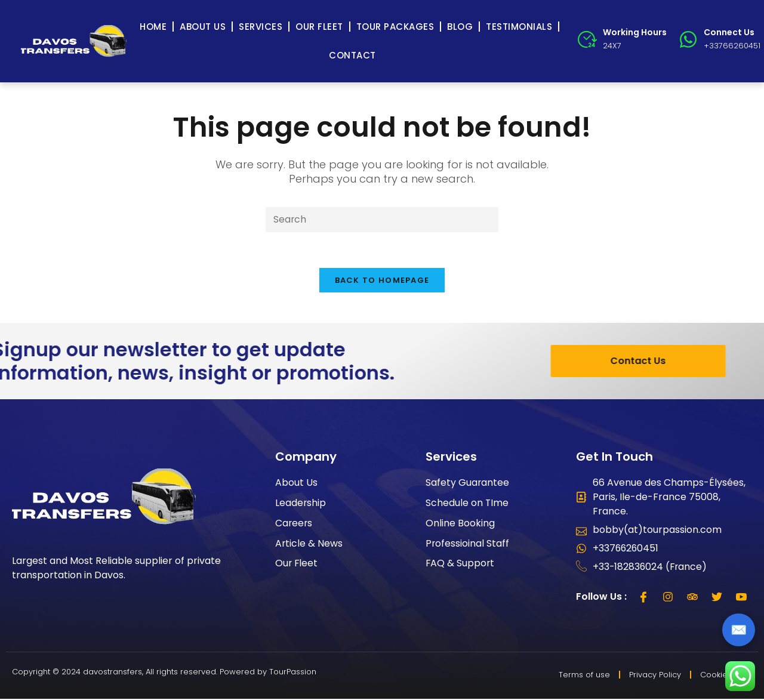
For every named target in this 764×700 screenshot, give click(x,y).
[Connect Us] (688, 39)
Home (153, 27)
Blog (460, 27)
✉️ (739, 630)
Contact (352, 55)
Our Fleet (319, 27)
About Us (203, 27)
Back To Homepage (382, 281)
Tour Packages (395, 27)
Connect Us (729, 32)
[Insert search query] (382, 220)
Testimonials (519, 27)
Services (261, 27)
